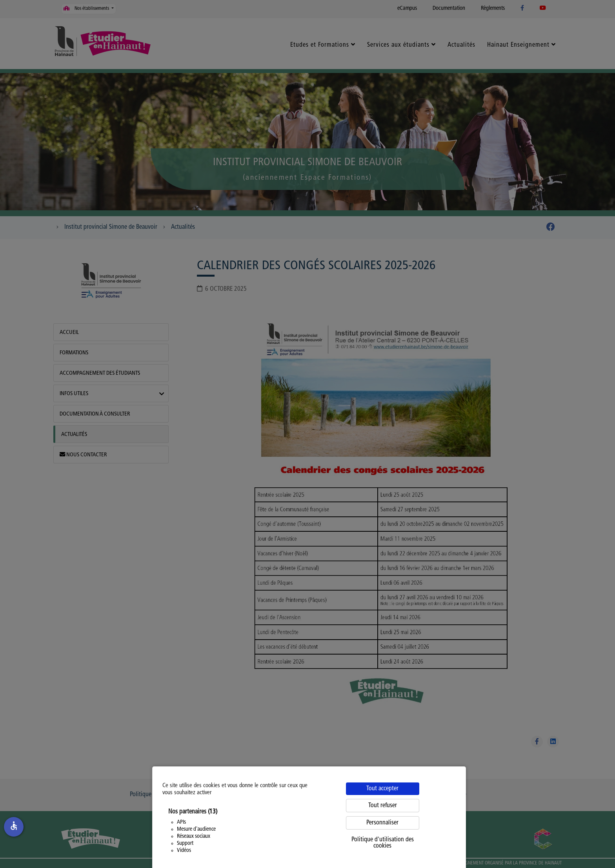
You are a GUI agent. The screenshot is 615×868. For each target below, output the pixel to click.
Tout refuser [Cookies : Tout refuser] (383, 806)
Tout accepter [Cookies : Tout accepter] (382, 789)
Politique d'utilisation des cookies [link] (383, 843)
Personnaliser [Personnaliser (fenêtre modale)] (382, 823)
